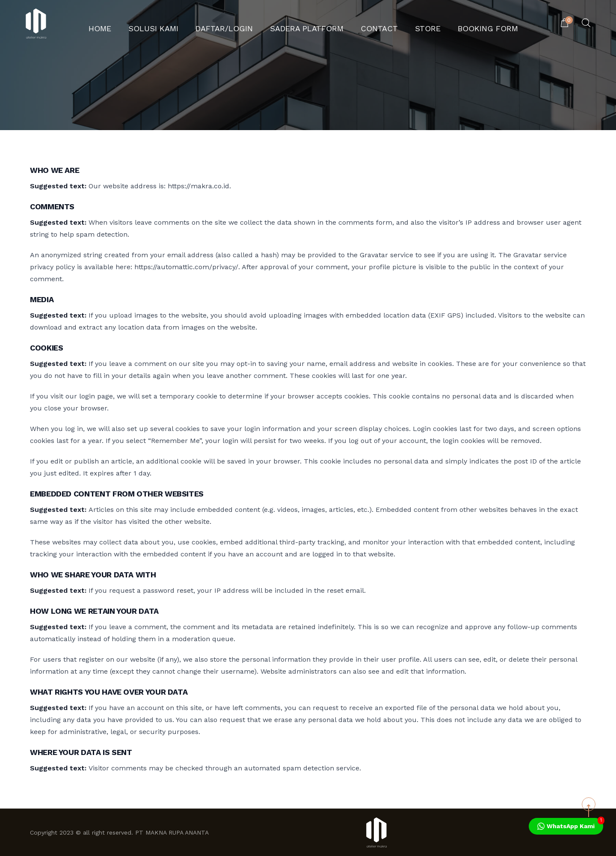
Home (134, 24)
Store (407, 24)
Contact (366, 24)
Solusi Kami (179, 24)
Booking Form (458, 24)
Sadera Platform (306, 24)
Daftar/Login (238, 24)
